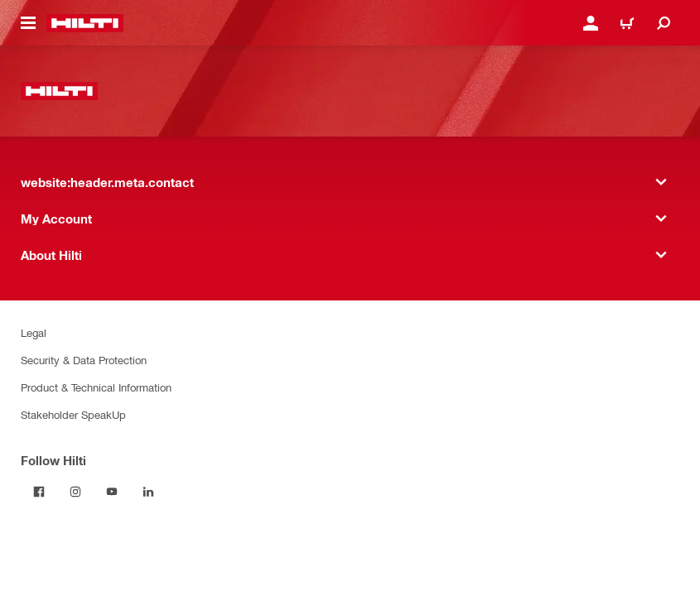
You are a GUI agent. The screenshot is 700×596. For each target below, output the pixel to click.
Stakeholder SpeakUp (73, 414)
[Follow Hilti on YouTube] (112, 492)
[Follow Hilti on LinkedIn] (148, 492)
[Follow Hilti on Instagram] (75, 492)
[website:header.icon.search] (664, 23)
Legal (34, 332)
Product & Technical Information (96, 387)
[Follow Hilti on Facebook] (39, 492)
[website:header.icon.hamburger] (28, 23)
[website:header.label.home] (85, 23)
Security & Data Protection (84, 360)
